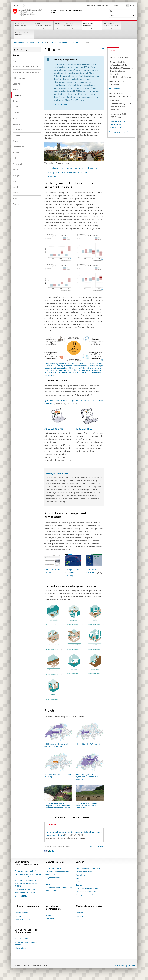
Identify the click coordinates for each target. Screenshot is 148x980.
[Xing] (51, 850)
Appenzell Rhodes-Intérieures (26, 72)
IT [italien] (130, 6)
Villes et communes (23, 919)
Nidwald (17, 135)
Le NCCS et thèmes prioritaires (22, 33)
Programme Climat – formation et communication (59, 889)
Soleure (16, 158)
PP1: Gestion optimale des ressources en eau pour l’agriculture (87, 806)
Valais (16, 193)
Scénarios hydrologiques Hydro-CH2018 (27, 885)
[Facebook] (46, 850)
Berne (16, 90)
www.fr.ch (114, 127)
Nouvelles (49, 915)
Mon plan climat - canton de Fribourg (73, 573)
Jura (15, 118)
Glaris (16, 107)
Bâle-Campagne (20, 78)
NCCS (18, 5)
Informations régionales (90, 25)
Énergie (79, 882)
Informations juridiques (125, 966)
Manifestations (51, 919)
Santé (78, 878)
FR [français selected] (127, 6)
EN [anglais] (134, 6)
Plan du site (101, 6)
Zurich (16, 204)
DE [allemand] (124, 6)
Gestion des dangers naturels (87, 888)
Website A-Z (122, 16)
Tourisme (80, 885)
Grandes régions (21, 913)
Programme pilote (53, 878)
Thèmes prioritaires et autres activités (26, 943)
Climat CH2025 (60, 104)
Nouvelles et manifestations (21, 24)
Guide (48, 884)
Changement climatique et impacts (43, 24)
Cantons (75, 42)
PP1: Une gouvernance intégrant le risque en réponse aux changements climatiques (57, 806)
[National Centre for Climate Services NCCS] (50, 13)
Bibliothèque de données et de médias (111, 24)
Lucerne (17, 124)
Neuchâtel (18, 130)
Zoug (15, 198)
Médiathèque (81, 916)
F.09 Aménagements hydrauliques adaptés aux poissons (87, 777)
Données (79, 913)
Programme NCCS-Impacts (25, 889)
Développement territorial (86, 895)
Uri (14, 181)
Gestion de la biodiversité (86, 892)
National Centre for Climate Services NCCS (29, 42)
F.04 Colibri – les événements (88, 744)
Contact (116, 6)
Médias (109, 6)
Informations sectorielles (68, 24)
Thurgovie (17, 175)
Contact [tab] (113, 50)
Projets (53, 177)
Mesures (58, 23)
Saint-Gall (17, 164)
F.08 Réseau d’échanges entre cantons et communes (57, 745)
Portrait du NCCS (22, 939)
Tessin (16, 170)
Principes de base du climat (25, 871)
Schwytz (17, 152)
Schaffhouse (19, 147)
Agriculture (80, 875)
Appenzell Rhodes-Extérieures (26, 67)
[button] (111, 11)
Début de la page (97, 846)
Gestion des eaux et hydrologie (88, 868)
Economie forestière (84, 872)
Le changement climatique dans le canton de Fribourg (74, 168)
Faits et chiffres (84, 429)
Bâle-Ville (17, 84)
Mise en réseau (21, 948)
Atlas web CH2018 (54, 429)
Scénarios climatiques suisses (26, 880)
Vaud (15, 187)
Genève (16, 101)
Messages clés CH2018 (57, 473)
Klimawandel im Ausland (25, 893)
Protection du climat (53, 868)
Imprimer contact (120, 132)
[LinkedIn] (53, 850)
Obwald (17, 141)
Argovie (17, 61)
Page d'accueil (90, 6)
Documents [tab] (52, 825)
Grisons (16, 112)
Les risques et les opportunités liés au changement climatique (28, 876)
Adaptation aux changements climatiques (68, 172)
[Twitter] (48, 850)
